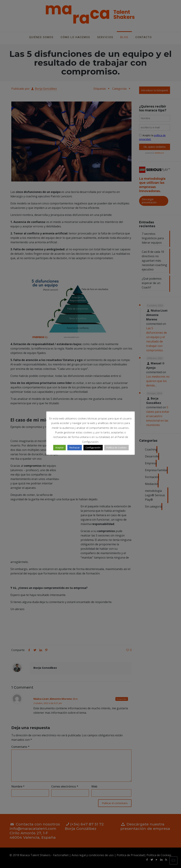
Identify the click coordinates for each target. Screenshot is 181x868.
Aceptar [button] (59, 448)
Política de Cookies (116, 448)
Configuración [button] (93, 448)
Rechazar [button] (75, 448)
